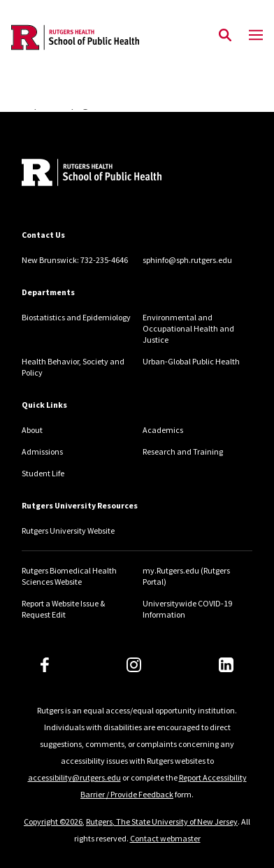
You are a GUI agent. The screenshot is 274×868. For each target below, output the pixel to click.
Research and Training (183, 451)
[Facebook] (45, 665)
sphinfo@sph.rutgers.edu (187, 260)
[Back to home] (116, 174)
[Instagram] (134, 665)
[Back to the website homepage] (75, 37)
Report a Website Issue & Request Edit (63, 609)
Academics (163, 430)
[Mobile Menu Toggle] (256, 36)
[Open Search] (225, 36)
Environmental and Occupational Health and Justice (188, 328)
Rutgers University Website (68, 531)
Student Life (43, 473)
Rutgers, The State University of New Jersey (162, 821)
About (32, 430)
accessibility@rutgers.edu (74, 777)
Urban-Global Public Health (191, 361)
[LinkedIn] (226, 665)
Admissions (42, 451)
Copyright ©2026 (53, 821)
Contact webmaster (165, 838)
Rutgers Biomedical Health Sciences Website (69, 576)
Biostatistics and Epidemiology (76, 317)
